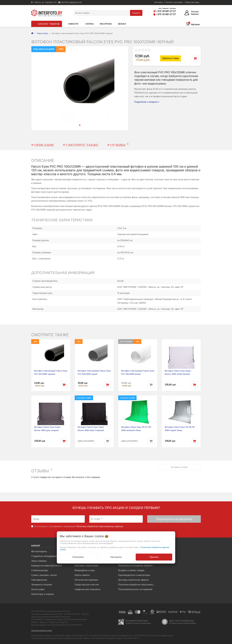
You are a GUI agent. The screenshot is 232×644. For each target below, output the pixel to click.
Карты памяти (82, 575)
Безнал (122, 24)
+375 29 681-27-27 (164, 11)
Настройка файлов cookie (42, 631)
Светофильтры (39, 580)
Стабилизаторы (40, 570)
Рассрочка (106, 24)
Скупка (89, 24)
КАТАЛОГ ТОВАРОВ (49, 24)
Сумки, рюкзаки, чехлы (44, 575)
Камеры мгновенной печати (47, 566)
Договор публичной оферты (133, 580)
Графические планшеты (88, 589)
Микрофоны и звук (85, 570)
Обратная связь (192, 2)
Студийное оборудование (45, 556)
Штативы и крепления (86, 566)
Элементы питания (42, 585)
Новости (73, 24)
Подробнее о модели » (147, 102)
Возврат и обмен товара (131, 570)
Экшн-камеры (39, 561)
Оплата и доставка (174, 2)
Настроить (116, 557)
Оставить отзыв (179, 467)
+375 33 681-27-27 (164, 14)
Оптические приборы (86, 580)
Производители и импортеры (134, 575)
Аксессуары (38, 589)
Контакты (159, 2)
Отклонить (78, 557)
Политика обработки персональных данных (138, 585)
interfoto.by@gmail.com (70, 2)
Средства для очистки (87, 585)
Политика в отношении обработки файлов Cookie (138, 566)
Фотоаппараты (39, 551)
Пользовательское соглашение (135, 589)
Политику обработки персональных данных (100, 526)
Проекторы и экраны (43, 594)
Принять (154, 557)
